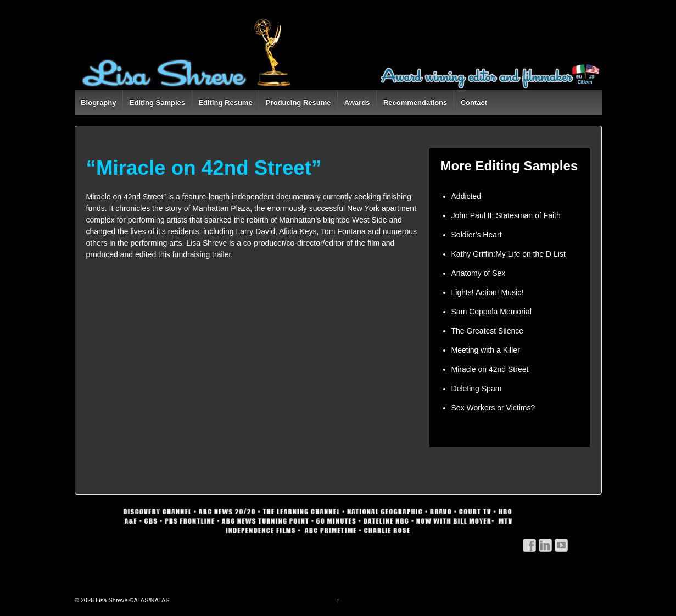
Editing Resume (225, 102)
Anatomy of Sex (479, 273)
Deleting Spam (477, 389)
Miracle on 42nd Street (490, 369)
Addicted (466, 196)
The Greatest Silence (488, 331)
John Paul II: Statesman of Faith (506, 215)
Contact (474, 102)
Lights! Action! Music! (488, 292)
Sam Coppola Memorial (491, 312)
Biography (98, 102)
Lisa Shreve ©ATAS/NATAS (132, 600)
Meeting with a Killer (486, 350)
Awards (357, 102)
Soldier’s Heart (477, 235)
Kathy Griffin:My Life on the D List (509, 254)
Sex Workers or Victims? (493, 408)
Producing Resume (298, 102)
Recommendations (415, 102)
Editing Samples (157, 102)
